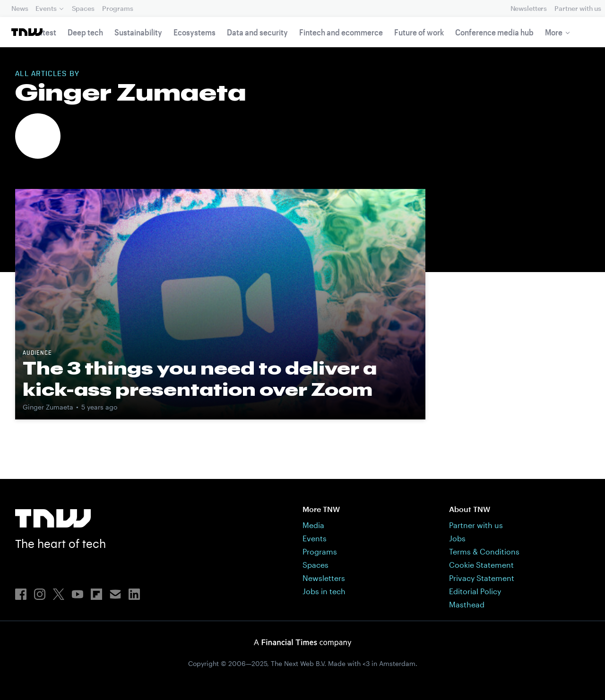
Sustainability (138, 32)
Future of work (419, 32)
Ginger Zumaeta (48, 407)
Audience (37, 353)
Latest (45, 32)
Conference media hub (494, 32)
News (20, 8)
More (554, 32)
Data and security (257, 32)
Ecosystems (194, 32)
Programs (118, 8)
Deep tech (85, 32)
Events (46, 8)
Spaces (83, 8)
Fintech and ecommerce (341, 32)
